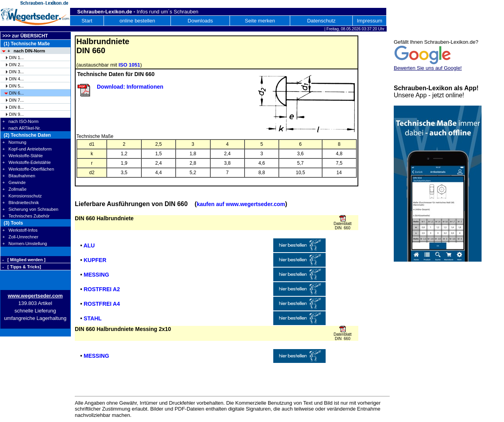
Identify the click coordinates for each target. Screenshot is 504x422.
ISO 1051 (129, 65)
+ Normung (14, 142)
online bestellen (137, 21)
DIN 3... (16, 72)
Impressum (369, 21)
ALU (89, 245)
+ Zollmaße (14, 189)
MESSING (96, 275)
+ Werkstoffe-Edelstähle (27, 162)
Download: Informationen (130, 87)
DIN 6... (16, 93)
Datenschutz (321, 21)
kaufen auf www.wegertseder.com (241, 204)
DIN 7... (16, 100)
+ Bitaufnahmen (19, 176)
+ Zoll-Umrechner (20, 237)
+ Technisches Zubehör (26, 216)
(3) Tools (13, 223)
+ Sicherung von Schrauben (30, 209)
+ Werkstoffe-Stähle (23, 156)
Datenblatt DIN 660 (343, 226)
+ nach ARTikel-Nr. (22, 128)
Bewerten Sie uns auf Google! (428, 68)
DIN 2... (16, 65)
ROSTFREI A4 (102, 304)
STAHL (93, 318)
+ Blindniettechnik (21, 203)
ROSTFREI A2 (102, 289)
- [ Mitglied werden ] (24, 260)
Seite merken (260, 21)
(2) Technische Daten (27, 135)
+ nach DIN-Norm (26, 51)
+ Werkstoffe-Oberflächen (28, 169)
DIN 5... (16, 86)
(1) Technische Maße (26, 44)
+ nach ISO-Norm (20, 121)
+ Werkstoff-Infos (20, 230)
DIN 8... (16, 107)
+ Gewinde (14, 182)
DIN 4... (16, 79)
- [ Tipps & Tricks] (22, 267)
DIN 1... (16, 58)
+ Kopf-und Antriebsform (27, 149)
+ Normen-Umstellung (25, 244)
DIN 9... (16, 114)
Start (87, 21)
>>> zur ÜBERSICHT (25, 36)
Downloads (200, 21)
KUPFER (95, 260)
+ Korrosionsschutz (22, 196)
